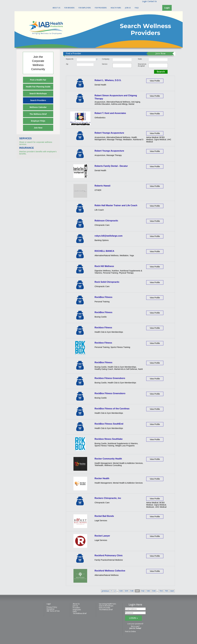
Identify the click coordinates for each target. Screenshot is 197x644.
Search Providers (38, 100)
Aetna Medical (152, 137)
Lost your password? (135, 624)
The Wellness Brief (38, 114)
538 (121, 591)
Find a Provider (105, 608)
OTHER (98, 190)
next (172, 591)
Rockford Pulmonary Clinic (109, 555)
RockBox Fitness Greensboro (110, 393)
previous (105, 591)
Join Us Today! (135, 628)
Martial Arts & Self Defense (126, 369)
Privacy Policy (52, 607)
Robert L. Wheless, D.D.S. (108, 80)
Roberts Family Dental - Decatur (111, 166)
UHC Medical (161, 507)
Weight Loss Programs (125, 446)
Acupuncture (100, 102)
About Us (56, 8)
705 (166, 591)
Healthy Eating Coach (104, 369)
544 (154, 591)
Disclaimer (51, 609)
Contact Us (152, 1)
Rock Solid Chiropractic (107, 282)
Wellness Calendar (38, 107)
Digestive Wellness (103, 271)
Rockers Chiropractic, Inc (108, 498)
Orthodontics (100, 118)
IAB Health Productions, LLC (31, 6)
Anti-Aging (136, 102)
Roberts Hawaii (102, 186)
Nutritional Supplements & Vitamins (123, 443)
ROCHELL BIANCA (104, 251)
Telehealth (99, 465)
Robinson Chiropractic (106, 221)
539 (126, 591)
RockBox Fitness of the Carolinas (112, 409)
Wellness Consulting (113, 465)
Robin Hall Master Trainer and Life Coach (116, 205)
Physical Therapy (126, 273)
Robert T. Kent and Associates (110, 113)
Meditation (127, 140)
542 (143, 591)
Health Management (103, 463)
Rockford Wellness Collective (110, 571)
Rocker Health (102, 478)
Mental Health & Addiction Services (128, 463)
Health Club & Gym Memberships (109, 332)
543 (148, 591)
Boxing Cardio (101, 317)
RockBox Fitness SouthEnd (109, 424)
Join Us (128, 8)
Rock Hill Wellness (104, 266)
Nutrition (115, 271)
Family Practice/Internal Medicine (109, 560)
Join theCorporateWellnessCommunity (38, 63)
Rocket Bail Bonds (104, 516)
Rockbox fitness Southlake (109, 439)
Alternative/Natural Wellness (118, 102)
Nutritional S (138, 140)
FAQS (137, 8)
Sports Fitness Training (120, 347)
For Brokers (69, 8)
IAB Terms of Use (53, 611)
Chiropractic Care (102, 225)
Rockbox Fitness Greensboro (110, 378)
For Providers (101, 8)
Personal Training (110, 273)
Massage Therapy (114, 140)
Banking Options (102, 240)
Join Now (38, 128)
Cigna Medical (160, 140)
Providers (76, 608)
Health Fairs (116, 8)
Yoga (132, 255)
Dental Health (100, 85)
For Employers (85, 8)
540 (132, 591)
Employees (77, 610)
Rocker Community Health (108, 459)
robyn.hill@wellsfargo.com (108, 236)
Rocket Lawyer (102, 536)
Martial (131, 104)
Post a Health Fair (38, 80)
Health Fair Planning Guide (38, 87)
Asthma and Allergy (119, 104)
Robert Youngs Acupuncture (109, 133)
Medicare (150, 507)
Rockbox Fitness (103, 328)
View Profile (155, 81)
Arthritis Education (102, 104)
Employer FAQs (38, 121)
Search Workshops (38, 94)
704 (161, 591)
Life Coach (99, 210)
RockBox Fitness (103, 297)
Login (144, 1)
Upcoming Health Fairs (107, 604)
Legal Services (101, 521)
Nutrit (140, 369)
